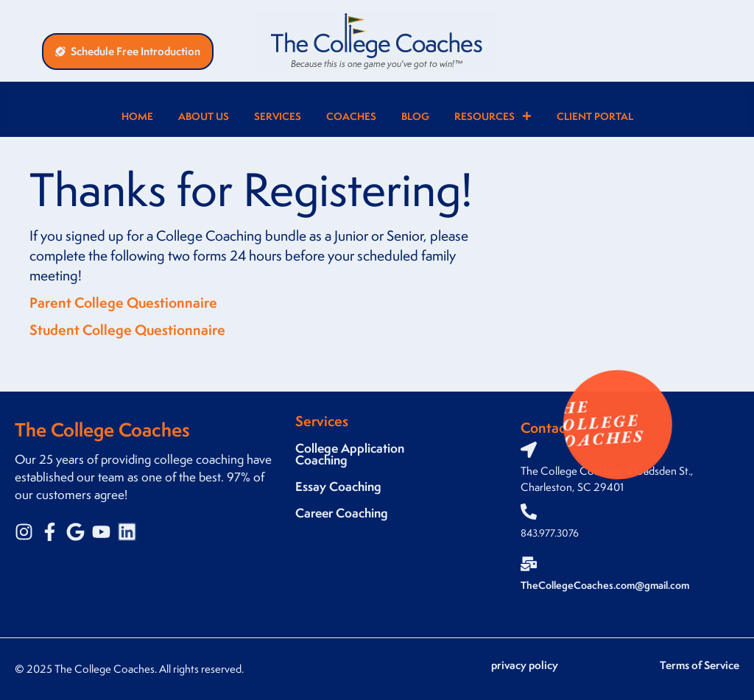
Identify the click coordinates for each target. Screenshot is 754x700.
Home (137, 116)
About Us (204, 116)
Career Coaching (342, 513)
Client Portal (595, 116)
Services (278, 116)
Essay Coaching (338, 486)
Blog (415, 116)
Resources (493, 116)
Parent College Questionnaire (123, 303)
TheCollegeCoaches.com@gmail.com (605, 585)
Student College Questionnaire (127, 330)
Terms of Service (700, 665)
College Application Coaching (350, 454)
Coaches (351, 116)
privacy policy (525, 665)
